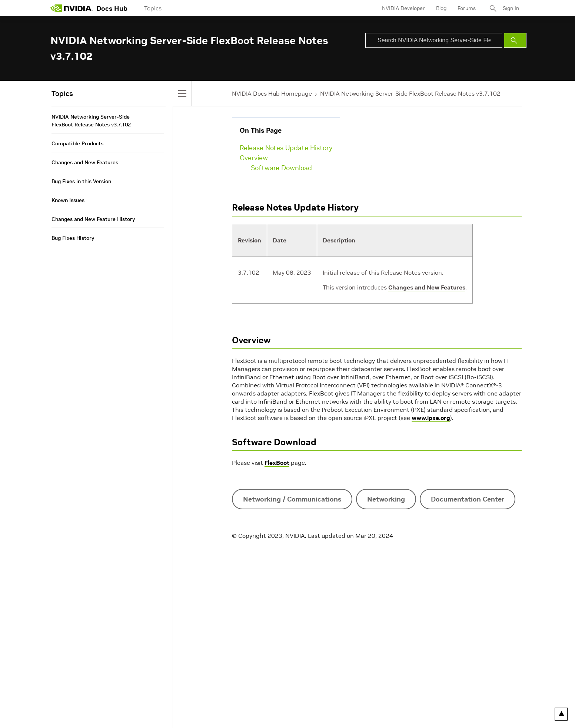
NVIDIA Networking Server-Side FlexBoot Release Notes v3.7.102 (410, 93)
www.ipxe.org (431, 418)
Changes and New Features (427, 287)
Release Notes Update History (286, 148)
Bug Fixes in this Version (81, 181)
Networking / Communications (292, 499)
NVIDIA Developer (403, 8)
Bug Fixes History (73, 238)
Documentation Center (468, 499)
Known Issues (68, 200)
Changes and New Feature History (93, 219)
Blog (441, 8)
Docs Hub (112, 8)
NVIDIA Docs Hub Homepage (272, 93)
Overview (254, 158)
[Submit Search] (515, 40)
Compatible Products (77, 143)
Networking (386, 499)
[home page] (72, 8)
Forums (467, 8)
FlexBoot (277, 463)
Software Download (281, 168)
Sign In (511, 8)
